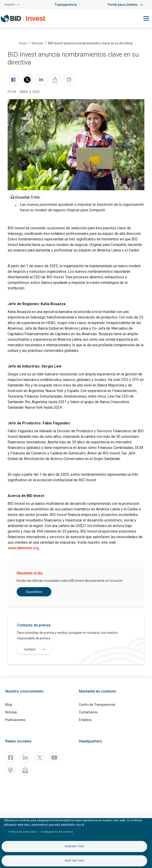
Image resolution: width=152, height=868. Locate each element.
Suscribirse (34, 592)
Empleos (85, 720)
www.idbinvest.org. (24, 548)
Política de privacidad (22, 832)
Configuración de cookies (57, 832)
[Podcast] (11, 770)
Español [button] (10, 5)
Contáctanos (88, 712)
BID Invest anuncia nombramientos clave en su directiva (90, 43)
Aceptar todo (74, 861)
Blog (9, 705)
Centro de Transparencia (97, 705)
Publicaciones (15, 720)
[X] (40, 757)
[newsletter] (25, 770)
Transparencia (66, 5)
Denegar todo (74, 846)
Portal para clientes (125, 5)
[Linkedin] (25, 757)
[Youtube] (54, 757)
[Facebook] (11, 757)
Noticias (37, 43)
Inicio (23, 43)
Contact (35, 649)
